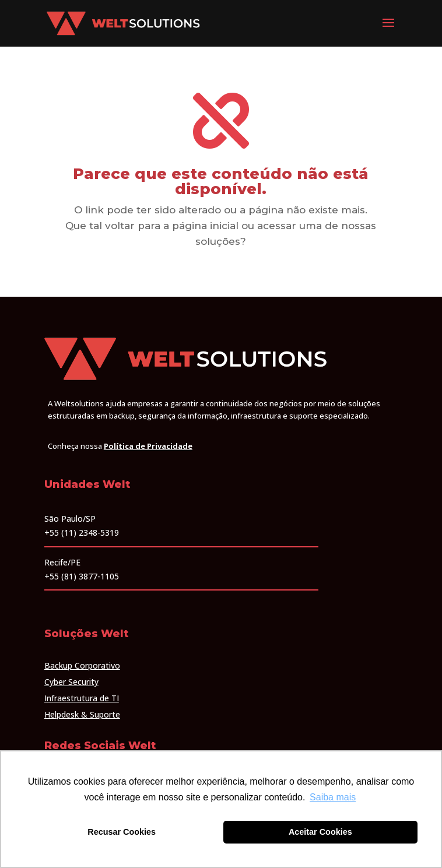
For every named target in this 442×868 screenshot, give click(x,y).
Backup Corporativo (82, 665)
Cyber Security (71, 682)
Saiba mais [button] (333, 797)
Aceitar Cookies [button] (320, 832)
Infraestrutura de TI (82, 698)
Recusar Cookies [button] (122, 832)
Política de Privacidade (148, 446)
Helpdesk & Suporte (82, 714)
